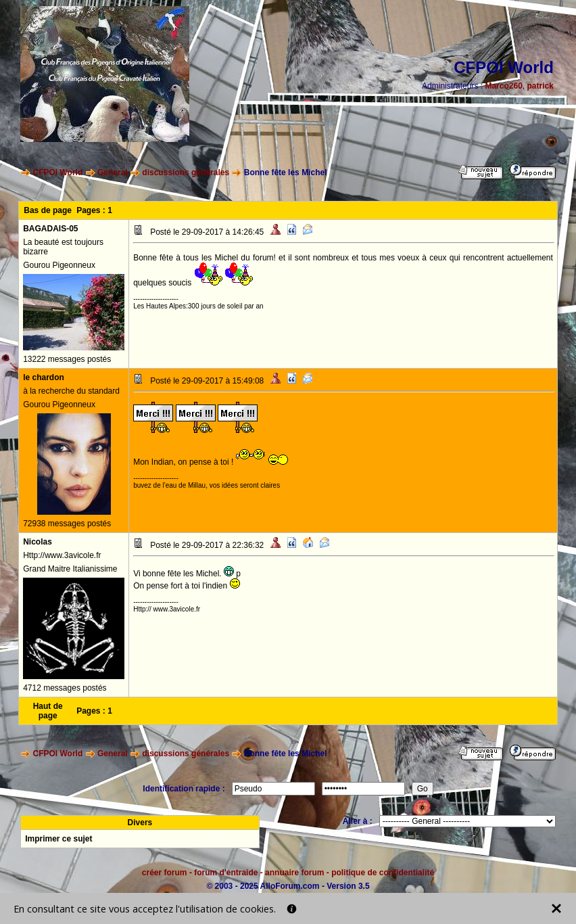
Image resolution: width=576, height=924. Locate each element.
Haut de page (48, 711)
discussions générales (186, 172)
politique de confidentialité (383, 873)
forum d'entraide (226, 873)
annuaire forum (294, 873)
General (113, 172)
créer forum (165, 873)
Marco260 (503, 86)
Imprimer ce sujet (58, 839)
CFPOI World (58, 172)
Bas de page (48, 210)
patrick (540, 86)
